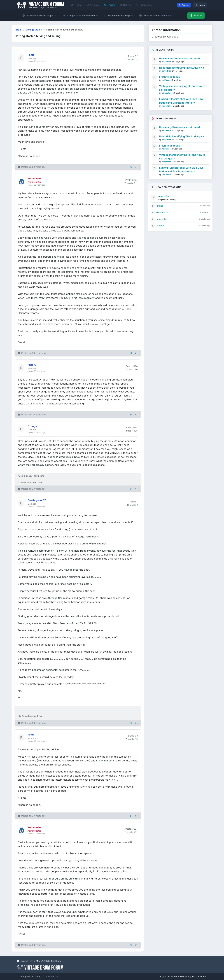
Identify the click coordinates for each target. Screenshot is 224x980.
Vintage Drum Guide (30, 976)
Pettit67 (160, 226)
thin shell (166, 106)
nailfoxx (166, 80)
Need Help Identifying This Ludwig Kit (182, 68)
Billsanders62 (163, 212)
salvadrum (167, 71)
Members (144, 5)
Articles (93, 5)
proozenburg (162, 219)
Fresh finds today (170, 77)
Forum (109, 5)
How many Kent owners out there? (180, 58)
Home (76, 5)
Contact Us (52, 976)
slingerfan (167, 93)
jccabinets (167, 62)
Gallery (126, 5)
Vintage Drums (34, 30)
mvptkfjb (164, 196)
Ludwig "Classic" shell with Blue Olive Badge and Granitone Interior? (181, 101)
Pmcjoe (160, 206)
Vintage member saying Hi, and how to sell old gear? (182, 88)
